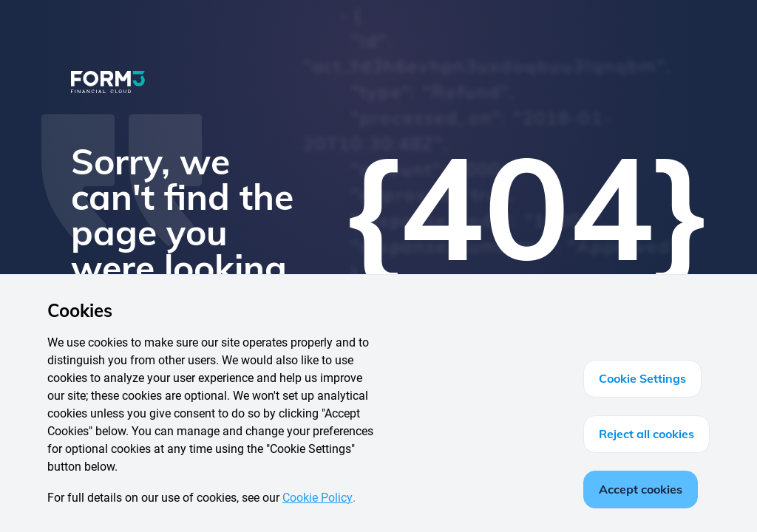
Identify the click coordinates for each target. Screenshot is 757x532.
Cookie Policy (318, 498)
